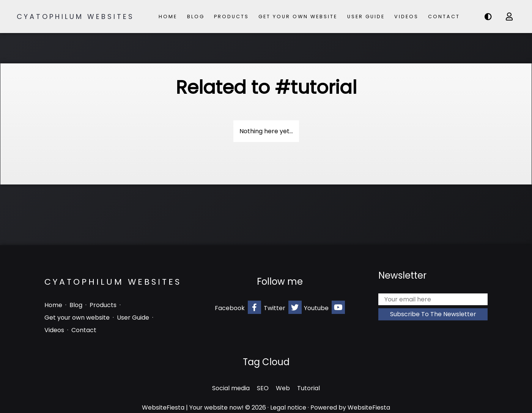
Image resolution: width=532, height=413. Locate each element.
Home (168, 17)
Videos (406, 17)
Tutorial (308, 388)
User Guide (366, 17)
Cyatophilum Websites (76, 17)
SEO (263, 388)
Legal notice (288, 407)
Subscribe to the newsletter (433, 314)
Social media (231, 388)
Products (231, 17)
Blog (196, 17)
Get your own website (298, 17)
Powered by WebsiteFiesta (350, 407)
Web (283, 388)
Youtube (324, 307)
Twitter (283, 307)
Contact (444, 17)
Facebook (238, 307)
